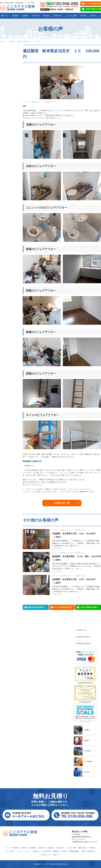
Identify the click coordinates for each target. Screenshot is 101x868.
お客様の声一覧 (62, 503)
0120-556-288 (80, 839)
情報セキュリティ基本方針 (42, 851)
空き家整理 (32, 848)
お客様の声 (36, 16)
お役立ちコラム (46, 855)
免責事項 (56, 851)
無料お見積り (83, 848)
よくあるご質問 (71, 16)
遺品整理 (15, 16)
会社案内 (83, 16)
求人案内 (93, 16)
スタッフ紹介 (10, 851)
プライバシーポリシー (24, 851)
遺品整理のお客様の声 (83, 637)
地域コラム (57, 855)
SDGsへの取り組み (85, 721)
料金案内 (46, 16)
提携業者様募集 (74, 851)
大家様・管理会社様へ (88, 851)
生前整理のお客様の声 (83, 644)
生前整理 (25, 16)
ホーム (5, 16)
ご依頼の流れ (57, 16)
